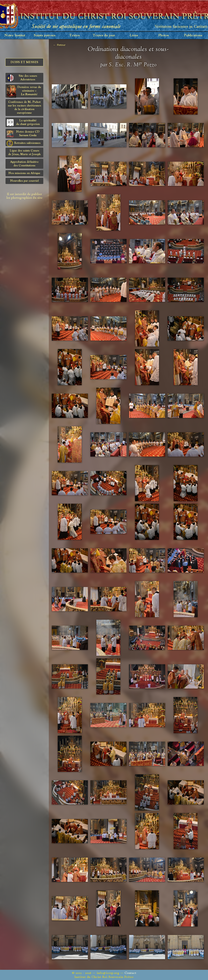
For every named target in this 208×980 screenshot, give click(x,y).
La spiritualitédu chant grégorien (23, 122)
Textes (74, 35)
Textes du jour (104, 35)
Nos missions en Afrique (24, 173)
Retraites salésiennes (24, 143)
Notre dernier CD (23, 134)
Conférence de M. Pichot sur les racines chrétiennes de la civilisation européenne (25, 107)
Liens (134, 35)
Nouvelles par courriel (24, 181)
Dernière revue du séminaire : (24, 91)
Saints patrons (45, 35)
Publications (193, 35)
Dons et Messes (25, 62)
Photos (164, 35)
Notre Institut (15, 35)
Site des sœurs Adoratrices (22, 78)
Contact (130, 973)
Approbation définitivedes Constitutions (24, 164)
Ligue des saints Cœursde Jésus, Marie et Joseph (24, 152)
